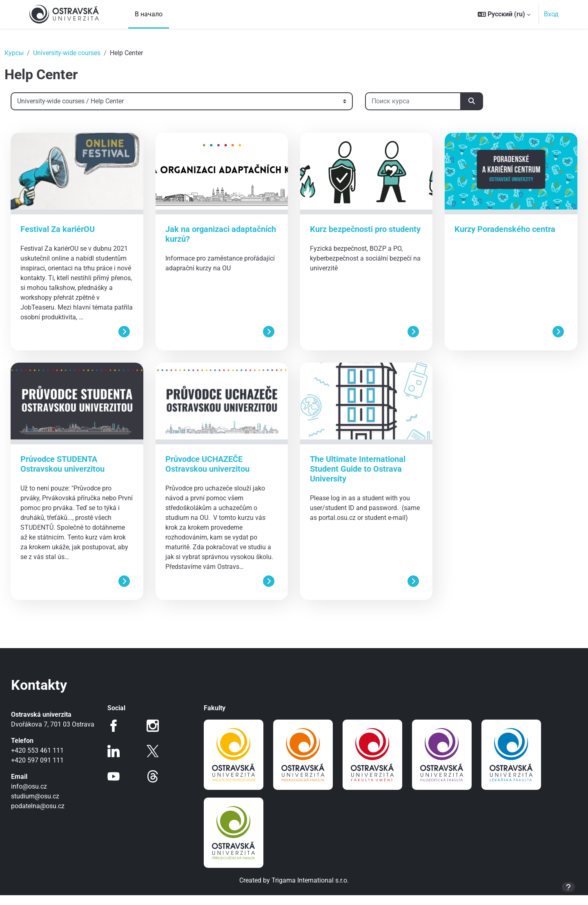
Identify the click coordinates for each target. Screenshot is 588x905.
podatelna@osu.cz (56, 826)
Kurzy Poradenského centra (496, 229)
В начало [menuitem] (149, 14)
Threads (159, 786)
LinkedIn (126, 761)
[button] (504, 14)
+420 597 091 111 (56, 780)
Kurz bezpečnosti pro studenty (348, 234)
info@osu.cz (47, 806)
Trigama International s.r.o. (310, 890)
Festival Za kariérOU (76, 229)
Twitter (159, 761)
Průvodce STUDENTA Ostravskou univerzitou (81, 474)
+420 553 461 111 (56, 770)
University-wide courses (85, 53)
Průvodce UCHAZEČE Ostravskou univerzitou (216, 474)
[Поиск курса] (431, 101)
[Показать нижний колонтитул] (568, 887)
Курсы (32, 53)
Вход (551, 14)
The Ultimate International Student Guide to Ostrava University (358, 479)
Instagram (159, 736)
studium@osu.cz (53, 816)
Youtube (126, 786)
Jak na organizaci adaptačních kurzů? (210, 234)
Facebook (126, 736)
